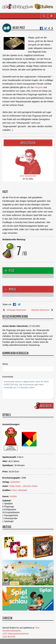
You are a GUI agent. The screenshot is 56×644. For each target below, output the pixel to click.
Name (5, 364)
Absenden (45, 406)
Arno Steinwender (28, 176)
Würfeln (13, 496)
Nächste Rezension (42, 310)
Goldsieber (15, 482)
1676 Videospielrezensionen (16, 634)
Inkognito (38, 87)
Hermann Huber (30, 486)
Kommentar (8, 377)
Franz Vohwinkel (19, 490)
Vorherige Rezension (14, 310)
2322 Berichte (9, 637)
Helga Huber (15, 486)
